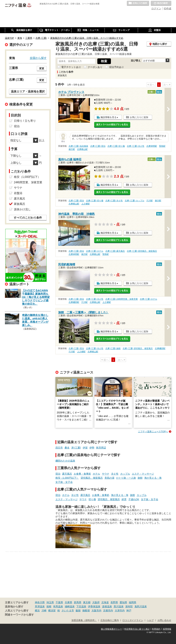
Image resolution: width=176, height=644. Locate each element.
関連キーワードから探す (19, 615)
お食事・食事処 (82, 474)
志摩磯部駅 (74, 302)
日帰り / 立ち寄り (25, 121)
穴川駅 (150, 201)
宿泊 (58, 474)
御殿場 (86, 610)
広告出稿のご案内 (110, 620)
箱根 (49, 606)
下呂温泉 (81, 606)
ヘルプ (150, 620)
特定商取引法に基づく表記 (137, 629)
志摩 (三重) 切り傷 (116, 146)
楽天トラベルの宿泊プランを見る (112, 125)
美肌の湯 (109, 478)
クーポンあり (95, 67)
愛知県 (123, 602)
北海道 (105, 602)
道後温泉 (107, 606)
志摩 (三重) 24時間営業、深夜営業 (122, 299)
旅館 (140, 478)
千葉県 (59, 602)
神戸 (129, 610)
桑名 (67, 448)
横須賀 (52, 610)
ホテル (96, 474)
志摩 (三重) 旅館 (113, 348)
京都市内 (108, 610)
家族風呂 (20, 204)
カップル (125, 474)
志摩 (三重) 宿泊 (98, 146)
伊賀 (85, 448)
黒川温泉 (119, 606)
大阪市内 (96, 610)
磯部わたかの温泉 (65, 461)
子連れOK (134, 499)
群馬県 (78, 602)
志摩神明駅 (152, 146)
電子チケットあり (71, 67)
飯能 (78, 610)
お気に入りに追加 (139, 117)
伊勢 (92, 448)
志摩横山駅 (82, 149)
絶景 (124, 499)
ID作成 (168, 8)
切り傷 (92, 499)
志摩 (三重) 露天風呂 (115, 251)
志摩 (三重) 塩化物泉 (78, 146)
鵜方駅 (72, 149)
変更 (42, 68)
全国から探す (38, 58)
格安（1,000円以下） (67, 478)
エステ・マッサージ (143, 474)
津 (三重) (76, 448)
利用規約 (156, 629)
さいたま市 (68, 610)
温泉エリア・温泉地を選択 (28, 91)
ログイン (156, 8)
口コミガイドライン (133, 620)
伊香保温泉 (94, 606)
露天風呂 (67, 474)
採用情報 (167, 629)
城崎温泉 (70, 606)
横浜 (37, 610)
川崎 (44, 610)
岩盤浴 (18, 193)
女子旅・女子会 (64, 482)
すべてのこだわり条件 (28, 218)
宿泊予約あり (117, 67)
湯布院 (129, 606)
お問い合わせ (164, 620)
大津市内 (120, 610)
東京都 (87, 602)
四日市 (59, 448)
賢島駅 (162, 146)
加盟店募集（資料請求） (84, 620)
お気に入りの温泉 (138, 3)
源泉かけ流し (22, 209)
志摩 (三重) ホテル (95, 251)
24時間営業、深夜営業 (28, 182)
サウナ (106, 474)
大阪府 (96, 602)
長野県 (114, 602)
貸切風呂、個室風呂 (92, 478)
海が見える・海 (153, 478)
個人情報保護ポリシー (111, 629)
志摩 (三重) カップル (135, 201)
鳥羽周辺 (101, 448)
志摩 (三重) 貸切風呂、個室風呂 (142, 251)
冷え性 (115, 474)
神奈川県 (40, 602)
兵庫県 (68, 602)
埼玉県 (50, 602)
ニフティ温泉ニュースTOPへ (153, 431)
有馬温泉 (58, 606)
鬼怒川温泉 (141, 606)
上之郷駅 (86, 204)
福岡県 (133, 602)
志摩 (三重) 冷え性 (136, 146)
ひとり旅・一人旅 (126, 478)
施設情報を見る (109, 117)
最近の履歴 (161, 3)
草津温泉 (40, 606)
